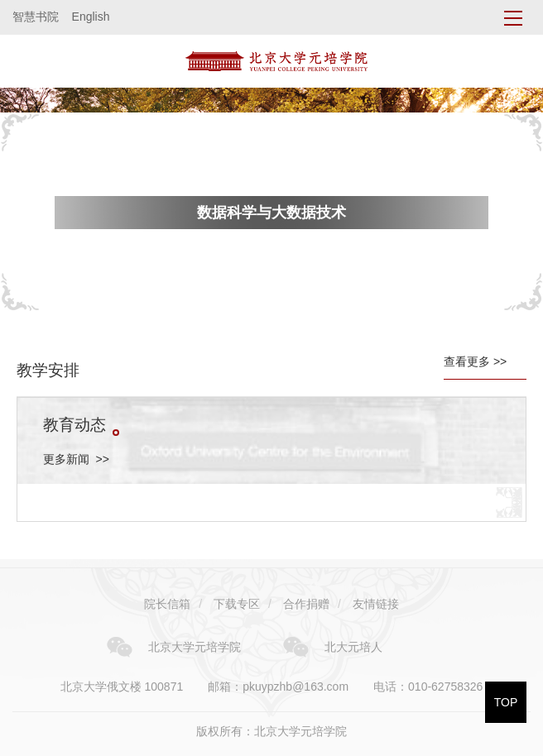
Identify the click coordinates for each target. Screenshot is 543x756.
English (91, 17)
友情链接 (376, 604)
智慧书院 (36, 17)
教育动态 (81, 425)
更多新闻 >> (76, 459)
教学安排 (48, 370)
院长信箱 (167, 604)
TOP (506, 702)
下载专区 (237, 604)
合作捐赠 (306, 604)
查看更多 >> (475, 361)
